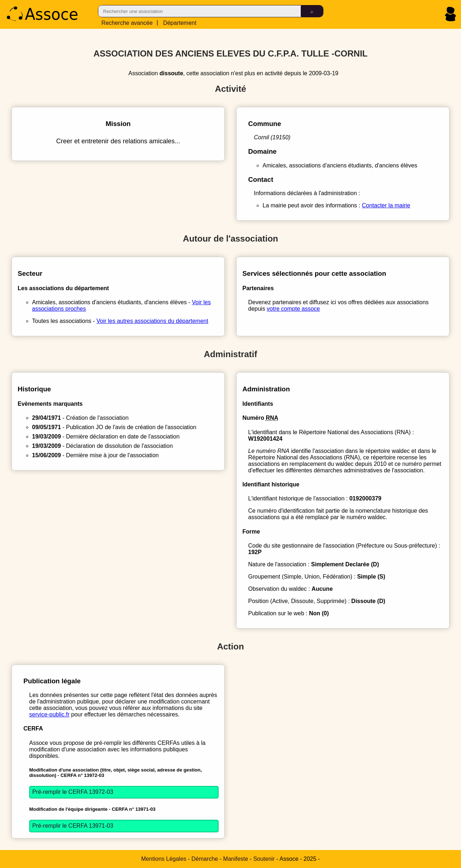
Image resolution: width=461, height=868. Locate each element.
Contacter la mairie (386, 205)
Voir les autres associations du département (152, 321)
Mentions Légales (164, 859)
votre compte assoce (294, 309)
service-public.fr (49, 714)
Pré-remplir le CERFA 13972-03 (73, 792)
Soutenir (264, 859)
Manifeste (236, 859)
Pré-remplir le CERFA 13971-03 (73, 826)
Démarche (205, 859)
